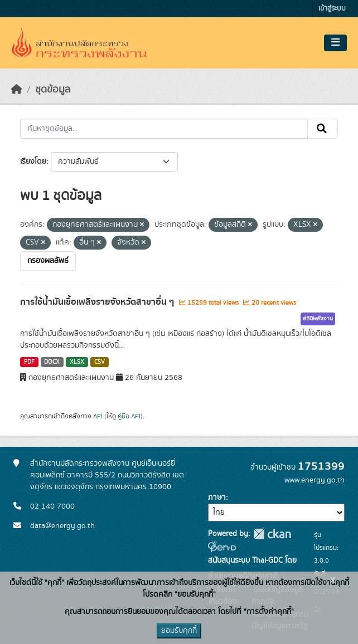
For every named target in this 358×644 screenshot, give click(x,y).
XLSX (77, 362)
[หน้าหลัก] (17, 90)
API (98, 416)
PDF (29, 362)
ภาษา (217, 497)
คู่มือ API (129, 416)
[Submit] (323, 129)
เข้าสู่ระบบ (332, 9)
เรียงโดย (33, 162)
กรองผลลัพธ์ (48, 261)
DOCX (52, 362)
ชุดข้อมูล (53, 90)
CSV (100, 362)
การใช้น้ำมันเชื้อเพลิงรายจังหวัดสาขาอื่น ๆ (98, 302)
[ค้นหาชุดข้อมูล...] (164, 129)
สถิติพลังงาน (318, 319)
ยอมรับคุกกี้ (179, 631)
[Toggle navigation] (335, 43)
